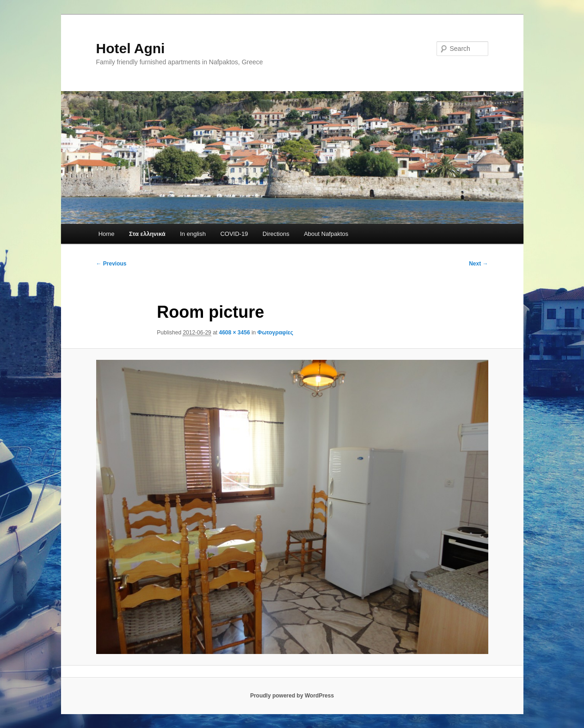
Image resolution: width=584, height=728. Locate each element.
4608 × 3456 (234, 333)
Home (107, 234)
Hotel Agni (131, 48)
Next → (478, 264)
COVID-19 (234, 234)
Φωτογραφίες (275, 333)
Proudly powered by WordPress (292, 696)
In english (193, 234)
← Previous (111, 264)
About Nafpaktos (326, 234)
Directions (276, 234)
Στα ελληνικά (147, 234)
